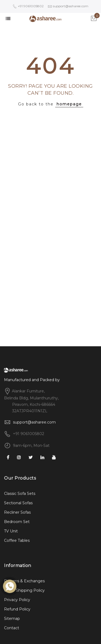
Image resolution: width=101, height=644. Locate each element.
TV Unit (11, 531)
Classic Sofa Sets (20, 494)
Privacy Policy (17, 600)
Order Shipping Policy (24, 590)
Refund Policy (17, 609)
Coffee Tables (17, 540)
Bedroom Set (17, 522)
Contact (12, 628)
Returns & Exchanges (24, 581)
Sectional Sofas (18, 503)
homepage (69, 104)
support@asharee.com (34, 422)
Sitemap (12, 619)
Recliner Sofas (17, 512)
